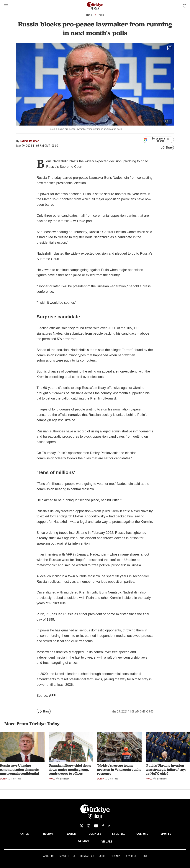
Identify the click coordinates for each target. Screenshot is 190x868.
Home (89, 15)
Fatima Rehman (30, 141)
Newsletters (67, 856)
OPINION (83, 841)
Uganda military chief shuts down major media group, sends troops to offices (70, 769)
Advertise (131, 856)
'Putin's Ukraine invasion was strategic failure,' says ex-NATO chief (166, 769)
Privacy (115, 856)
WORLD (72, 834)
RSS (145, 856)
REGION (48, 834)
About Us (49, 856)
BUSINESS (95, 834)
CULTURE (142, 834)
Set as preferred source (157, 140)
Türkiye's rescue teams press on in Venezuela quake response (119, 769)
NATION (24, 834)
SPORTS (166, 834)
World (101, 15)
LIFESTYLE (119, 834)
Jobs (102, 856)
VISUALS (107, 842)
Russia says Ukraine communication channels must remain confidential (19, 769)
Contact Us (87, 856)
